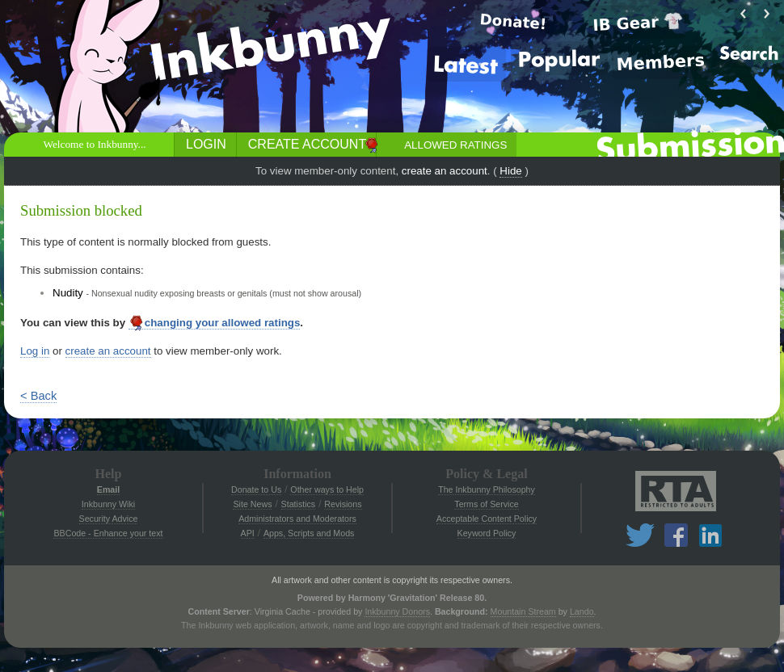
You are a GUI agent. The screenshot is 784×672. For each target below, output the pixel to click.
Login (206, 144)
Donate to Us (256, 489)
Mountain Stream (523, 611)
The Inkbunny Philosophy (487, 489)
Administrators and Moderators (297, 519)
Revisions (343, 504)
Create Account (307, 144)
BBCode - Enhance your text (108, 533)
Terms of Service (486, 504)
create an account (445, 171)
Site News (252, 504)
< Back (38, 396)
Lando (582, 611)
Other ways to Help (327, 489)
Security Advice (109, 519)
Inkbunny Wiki (108, 504)
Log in (35, 351)
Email (108, 489)
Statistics (299, 504)
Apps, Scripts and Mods (309, 533)
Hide (510, 171)
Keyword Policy (487, 533)
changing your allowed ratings (215, 323)
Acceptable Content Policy (487, 519)
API (248, 533)
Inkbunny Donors (397, 611)
